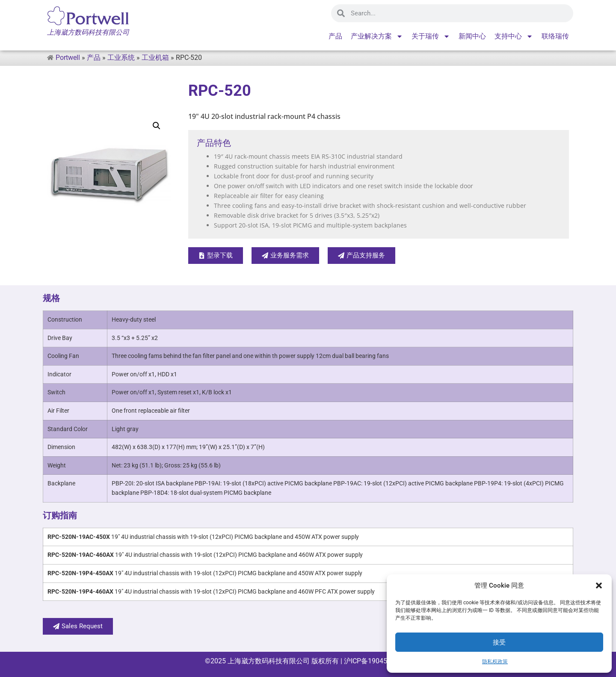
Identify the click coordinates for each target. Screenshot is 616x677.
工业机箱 (155, 58)
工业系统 (121, 58)
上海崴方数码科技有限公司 (269, 661)
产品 (335, 36)
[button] (599, 585)
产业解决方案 (377, 36)
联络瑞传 (555, 36)
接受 (499, 642)
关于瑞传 (431, 36)
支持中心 (514, 36)
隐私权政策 (495, 662)
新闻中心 (472, 36)
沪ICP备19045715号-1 (377, 661)
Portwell (68, 58)
